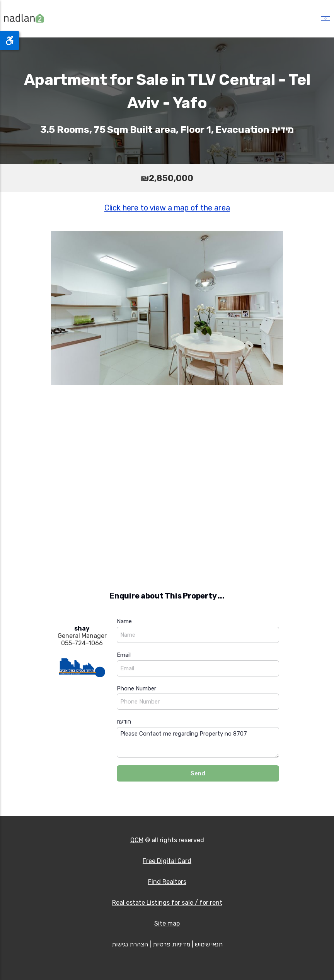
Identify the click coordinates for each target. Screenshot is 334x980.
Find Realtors (167, 882)
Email (124, 655)
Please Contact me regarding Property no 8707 (198, 742)
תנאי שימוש (209, 944)
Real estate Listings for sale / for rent (167, 903)
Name (124, 621)
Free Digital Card (167, 861)
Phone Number (136, 688)
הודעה (124, 722)
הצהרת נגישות (130, 944)
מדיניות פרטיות (171, 944)
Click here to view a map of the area (167, 208)
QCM (137, 840)
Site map (167, 923)
